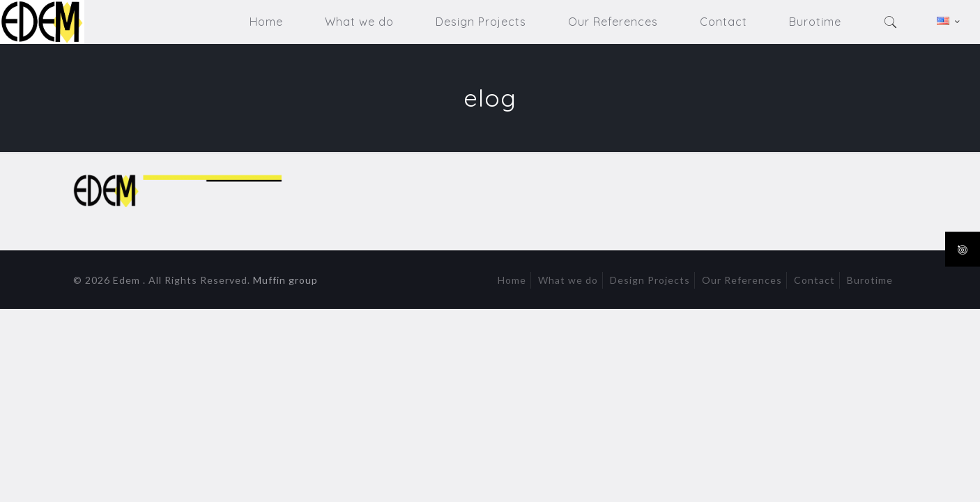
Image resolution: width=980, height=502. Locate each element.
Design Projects (650, 280)
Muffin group (285, 280)
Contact (814, 280)
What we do (568, 280)
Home (512, 280)
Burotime (870, 280)
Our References (742, 280)
